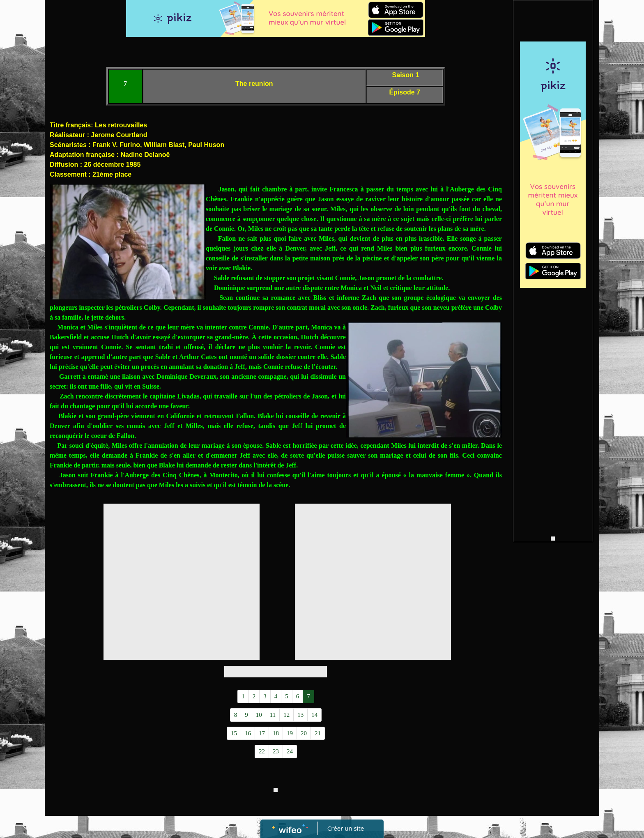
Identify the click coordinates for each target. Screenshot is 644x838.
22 (262, 751)
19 (290, 733)
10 (259, 715)
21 (318, 733)
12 (286, 715)
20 (304, 733)
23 (276, 751)
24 (290, 751)
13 (300, 715)
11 (273, 715)
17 (262, 733)
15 (234, 733)
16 (248, 733)
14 (314, 715)
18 (276, 733)
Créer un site (346, 828)
